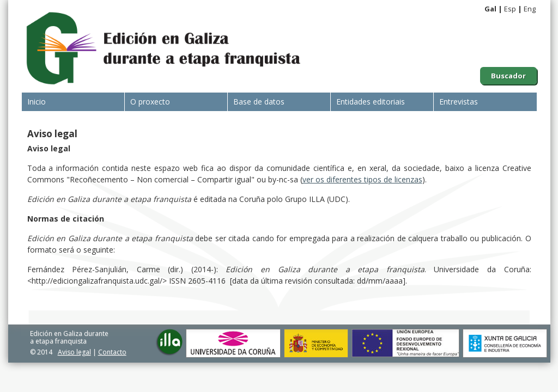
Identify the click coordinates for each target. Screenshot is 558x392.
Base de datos (259, 102)
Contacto (112, 352)
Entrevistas (459, 102)
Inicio (37, 102)
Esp (510, 9)
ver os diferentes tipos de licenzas (362, 179)
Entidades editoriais (371, 102)
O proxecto (150, 102)
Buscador (508, 76)
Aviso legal (74, 352)
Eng (530, 9)
